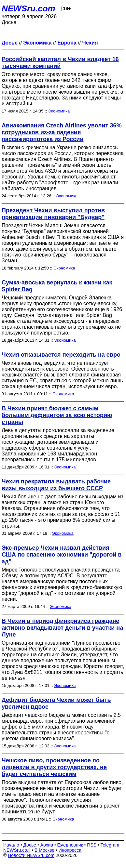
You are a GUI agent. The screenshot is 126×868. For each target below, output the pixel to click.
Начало (11, 845)
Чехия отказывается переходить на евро (61, 355)
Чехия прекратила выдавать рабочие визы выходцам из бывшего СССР (56, 485)
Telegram (110, 845)
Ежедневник (70, 845)
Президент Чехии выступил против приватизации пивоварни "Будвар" (53, 214)
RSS (92, 845)
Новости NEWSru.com (31, 855)
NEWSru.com (28, 8)
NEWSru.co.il (17, 850)
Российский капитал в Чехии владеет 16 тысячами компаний (60, 63)
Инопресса (70, 850)
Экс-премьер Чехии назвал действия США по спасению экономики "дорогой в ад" (62, 555)
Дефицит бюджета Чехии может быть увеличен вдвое (56, 703)
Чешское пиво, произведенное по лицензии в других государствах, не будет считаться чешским (54, 767)
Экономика (59, 111)
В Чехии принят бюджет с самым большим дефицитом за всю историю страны (57, 415)
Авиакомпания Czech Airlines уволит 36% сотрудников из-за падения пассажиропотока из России (62, 132)
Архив (47, 845)
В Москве (44, 850)
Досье (30, 845)
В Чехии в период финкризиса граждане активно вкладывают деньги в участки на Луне (62, 628)
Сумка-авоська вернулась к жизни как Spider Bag (57, 286)
